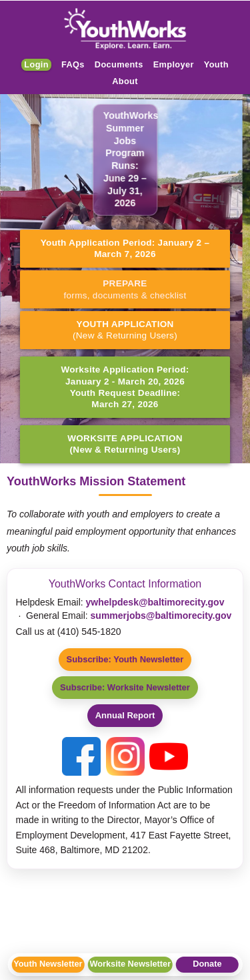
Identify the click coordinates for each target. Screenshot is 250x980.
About (125, 81)
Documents (119, 64)
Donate (207, 964)
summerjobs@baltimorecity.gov (161, 616)
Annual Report (125, 715)
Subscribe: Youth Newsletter (125, 659)
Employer (174, 64)
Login (36, 64)
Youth (216, 64)
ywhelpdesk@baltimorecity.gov (155, 602)
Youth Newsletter (48, 964)
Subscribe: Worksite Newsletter (125, 687)
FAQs (73, 64)
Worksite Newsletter (130, 964)
